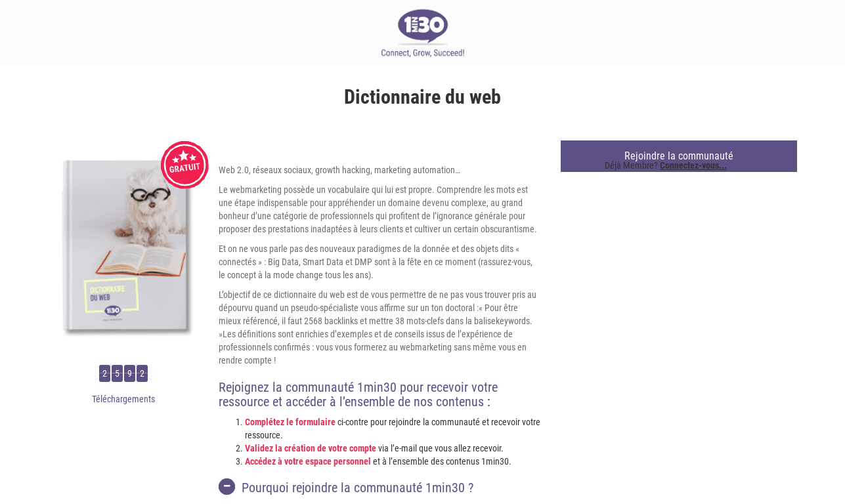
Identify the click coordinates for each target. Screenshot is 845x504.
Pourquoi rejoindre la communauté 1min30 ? (346, 487)
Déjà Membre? (666, 165)
